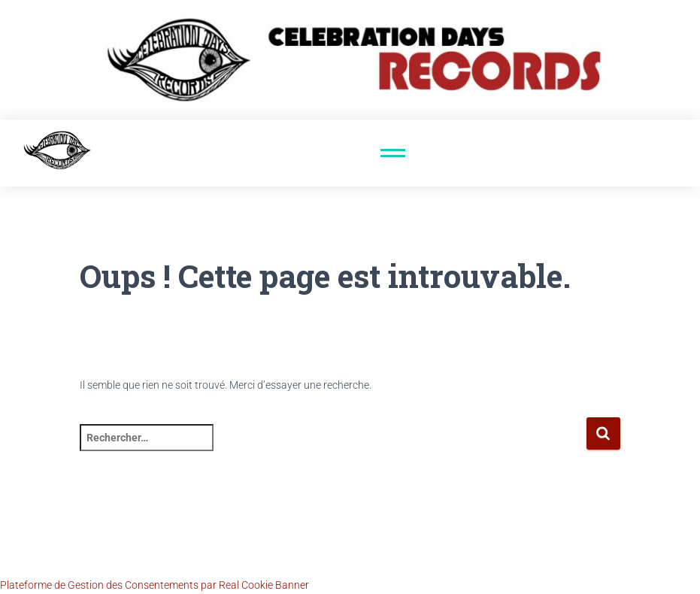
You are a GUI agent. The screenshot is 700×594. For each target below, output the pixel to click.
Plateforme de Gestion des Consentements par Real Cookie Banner (155, 585)
